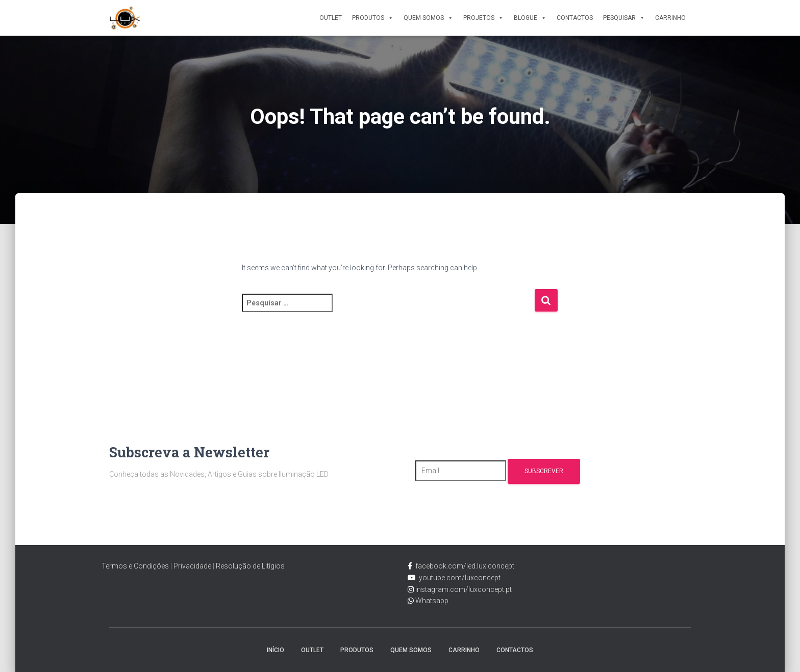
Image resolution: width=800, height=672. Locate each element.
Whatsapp (431, 601)
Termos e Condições (135, 566)
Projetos (483, 18)
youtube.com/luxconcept (458, 578)
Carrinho (670, 18)
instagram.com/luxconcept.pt (463, 589)
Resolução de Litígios (250, 566)
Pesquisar (624, 18)
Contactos (575, 18)
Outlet (331, 18)
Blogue (530, 18)
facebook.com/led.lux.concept (465, 566)
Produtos (373, 18)
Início (276, 650)
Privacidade (192, 566)
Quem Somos (428, 18)
